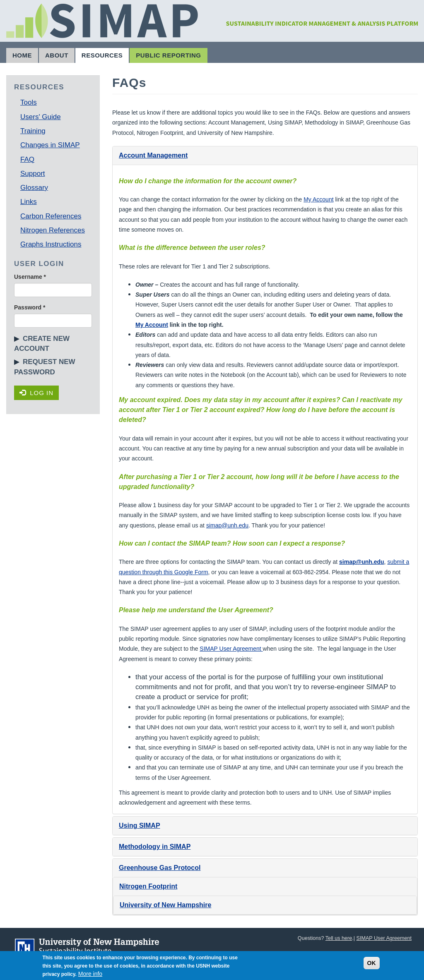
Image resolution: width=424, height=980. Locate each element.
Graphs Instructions (51, 244)
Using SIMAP (140, 825)
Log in (36, 393)
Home (22, 55)
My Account (318, 199)
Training (33, 131)
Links (29, 202)
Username (30, 277)
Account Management (153, 155)
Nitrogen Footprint (148, 886)
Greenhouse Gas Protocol (160, 868)
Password (30, 307)
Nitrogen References (53, 230)
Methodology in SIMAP (155, 847)
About (57, 55)
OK (372, 966)
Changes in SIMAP (50, 145)
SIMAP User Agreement (231, 649)
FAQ (27, 159)
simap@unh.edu (227, 525)
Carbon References (51, 216)
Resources (102, 55)
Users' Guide (41, 117)
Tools (29, 102)
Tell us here (339, 938)
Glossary (34, 188)
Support (33, 174)
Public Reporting (168, 55)
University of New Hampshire (165, 905)
